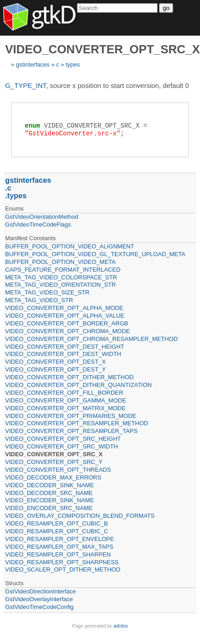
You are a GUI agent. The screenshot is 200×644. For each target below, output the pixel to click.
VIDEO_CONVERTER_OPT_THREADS (58, 470)
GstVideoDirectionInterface (40, 591)
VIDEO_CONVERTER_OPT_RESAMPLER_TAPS (71, 431)
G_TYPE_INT (26, 85)
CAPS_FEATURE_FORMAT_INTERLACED (63, 270)
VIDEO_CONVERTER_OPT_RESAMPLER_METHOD (77, 423)
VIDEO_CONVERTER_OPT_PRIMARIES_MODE (71, 416)
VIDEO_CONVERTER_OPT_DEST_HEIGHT (64, 347)
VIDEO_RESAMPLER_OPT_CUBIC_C (56, 531)
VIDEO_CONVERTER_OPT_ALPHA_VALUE (65, 316)
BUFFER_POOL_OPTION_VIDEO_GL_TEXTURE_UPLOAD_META (95, 254)
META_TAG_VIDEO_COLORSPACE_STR (61, 277)
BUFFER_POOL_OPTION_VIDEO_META (60, 262)
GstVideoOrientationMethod (41, 217)
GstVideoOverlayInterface (39, 599)
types (73, 64)
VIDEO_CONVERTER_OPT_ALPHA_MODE (64, 308)
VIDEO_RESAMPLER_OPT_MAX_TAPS (59, 547)
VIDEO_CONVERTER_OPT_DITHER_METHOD (69, 377)
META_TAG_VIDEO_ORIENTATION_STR (60, 285)
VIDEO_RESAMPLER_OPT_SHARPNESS (62, 562)
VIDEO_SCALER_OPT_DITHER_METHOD (63, 569)
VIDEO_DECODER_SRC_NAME (49, 493)
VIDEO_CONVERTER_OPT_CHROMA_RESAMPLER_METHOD (91, 339)
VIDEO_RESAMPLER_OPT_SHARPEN (58, 554)
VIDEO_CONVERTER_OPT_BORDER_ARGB (67, 323)
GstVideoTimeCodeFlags (38, 224)
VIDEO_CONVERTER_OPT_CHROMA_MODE (67, 331)
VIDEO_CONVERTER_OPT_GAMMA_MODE (66, 400)
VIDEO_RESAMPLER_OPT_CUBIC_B (56, 523)
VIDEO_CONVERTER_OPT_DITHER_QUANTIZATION (78, 385)
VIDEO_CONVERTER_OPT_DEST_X (55, 362)
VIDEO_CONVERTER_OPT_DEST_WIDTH (63, 354)
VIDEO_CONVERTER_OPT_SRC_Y (54, 462)
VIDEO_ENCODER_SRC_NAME (49, 508)
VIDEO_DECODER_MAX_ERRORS (53, 477)
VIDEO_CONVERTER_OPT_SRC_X (54, 454)
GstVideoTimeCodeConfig (39, 607)
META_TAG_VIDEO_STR (39, 300)
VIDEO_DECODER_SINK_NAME (49, 485)
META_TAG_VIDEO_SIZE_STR (47, 292)
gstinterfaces (33, 64)
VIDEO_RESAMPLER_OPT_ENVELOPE (59, 539)
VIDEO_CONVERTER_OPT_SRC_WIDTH (62, 446)
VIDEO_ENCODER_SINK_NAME (49, 500)
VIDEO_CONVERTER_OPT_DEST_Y (55, 369)
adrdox (121, 626)
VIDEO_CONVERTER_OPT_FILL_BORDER (64, 393)
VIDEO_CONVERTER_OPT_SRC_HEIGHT (63, 439)
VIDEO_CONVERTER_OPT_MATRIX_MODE (65, 408)
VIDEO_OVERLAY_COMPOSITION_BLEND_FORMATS (80, 516)
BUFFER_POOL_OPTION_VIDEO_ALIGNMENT (69, 246)
